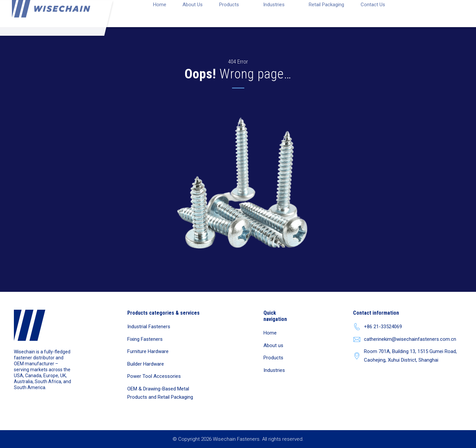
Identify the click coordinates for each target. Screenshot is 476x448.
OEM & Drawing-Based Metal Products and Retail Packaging (160, 393)
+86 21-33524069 (377, 327)
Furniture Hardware (148, 351)
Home (270, 333)
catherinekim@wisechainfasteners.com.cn (405, 339)
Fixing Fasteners (145, 339)
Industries (274, 370)
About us (273, 345)
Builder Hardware (146, 364)
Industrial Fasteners (149, 327)
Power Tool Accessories (154, 376)
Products (273, 358)
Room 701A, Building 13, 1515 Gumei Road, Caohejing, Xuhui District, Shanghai (405, 356)
